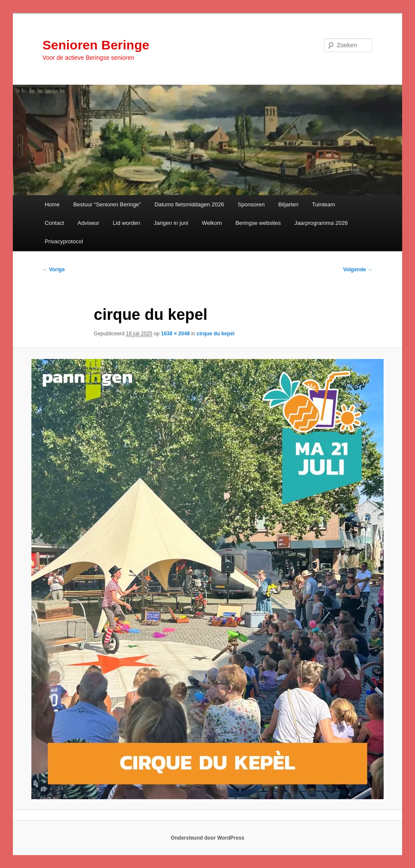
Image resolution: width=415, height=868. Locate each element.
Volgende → (358, 270)
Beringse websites (258, 223)
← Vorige (54, 270)
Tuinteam (323, 204)
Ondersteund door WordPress (207, 838)
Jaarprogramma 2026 (321, 223)
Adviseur (88, 223)
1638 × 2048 (175, 334)
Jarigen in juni (171, 223)
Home (52, 204)
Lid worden (126, 223)
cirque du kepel (215, 334)
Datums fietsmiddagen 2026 (189, 204)
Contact (54, 223)
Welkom (212, 223)
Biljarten (288, 204)
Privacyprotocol (64, 241)
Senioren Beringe (96, 45)
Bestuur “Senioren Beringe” (107, 204)
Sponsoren (251, 204)
